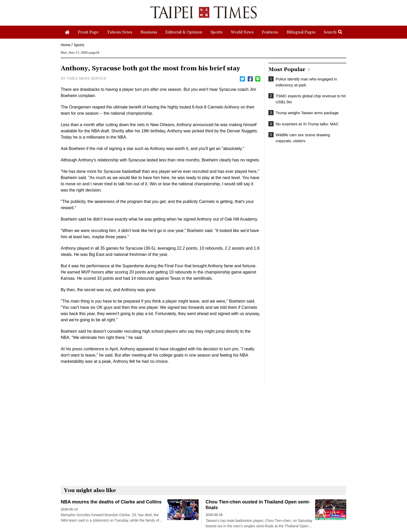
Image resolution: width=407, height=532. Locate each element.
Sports (79, 45)
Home (66, 45)
